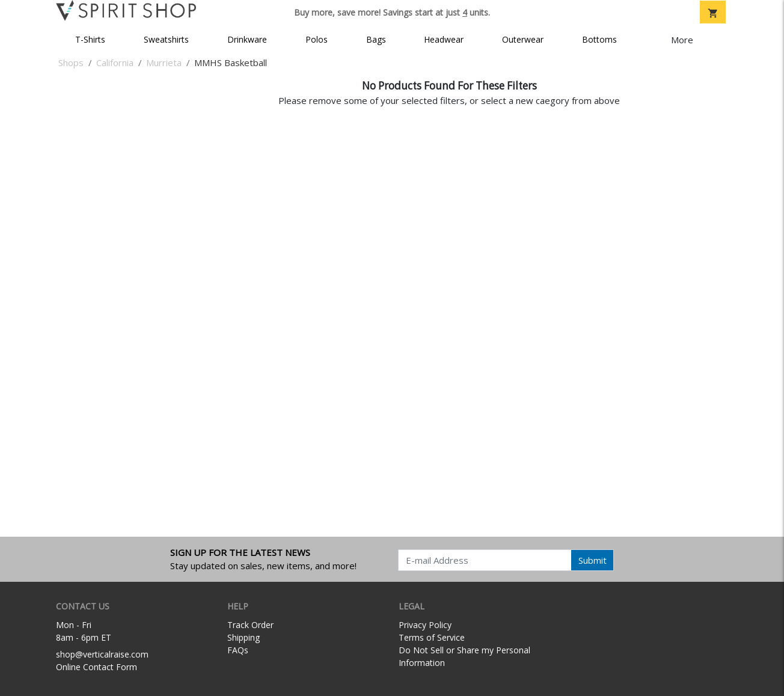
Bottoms (599, 39)
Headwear (444, 39)
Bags (376, 39)
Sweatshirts (166, 39)
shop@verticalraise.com (102, 654)
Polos (317, 39)
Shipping (243, 637)
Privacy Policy (425, 625)
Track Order (250, 625)
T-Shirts (90, 39)
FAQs (238, 650)
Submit (593, 560)
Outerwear (523, 39)
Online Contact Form (96, 667)
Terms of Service (432, 637)
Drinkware (247, 39)
